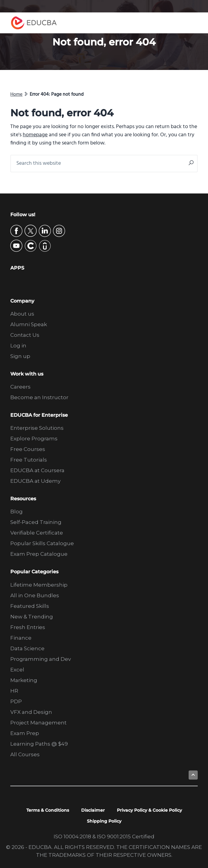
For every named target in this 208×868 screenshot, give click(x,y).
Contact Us (25, 335)
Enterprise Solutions (37, 428)
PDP (16, 701)
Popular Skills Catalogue (42, 543)
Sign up (20, 356)
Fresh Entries (28, 627)
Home (16, 94)
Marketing (24, 680)
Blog (17, 512)
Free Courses (28, 449)
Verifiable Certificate (37, 533)
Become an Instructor (39, 397)
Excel (17, 670)
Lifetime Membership (39, 585)
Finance (21, 638)
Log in (18, 346)
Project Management (38, 723)
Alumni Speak (29, 324)
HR (14, 691)
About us (22, 314)
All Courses (25, 754)
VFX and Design (31, 712)
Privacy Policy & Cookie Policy (149, 810)
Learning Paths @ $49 (39, 744)
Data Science (27, 648)
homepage (35, 135)
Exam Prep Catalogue (39, 554)
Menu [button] (191, 23)
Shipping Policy (104, 821)
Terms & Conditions (48, 810)
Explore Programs (34, 439)
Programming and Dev (41, 659)
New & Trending (32, 617)
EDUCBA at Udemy (35, 481)
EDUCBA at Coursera (37, 470)
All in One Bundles (35, 595)
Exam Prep (25, 733)
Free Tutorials (29, 460)
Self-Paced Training (36, 522)
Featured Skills (30, 606)
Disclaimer (93, 810)
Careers (20, 387)
